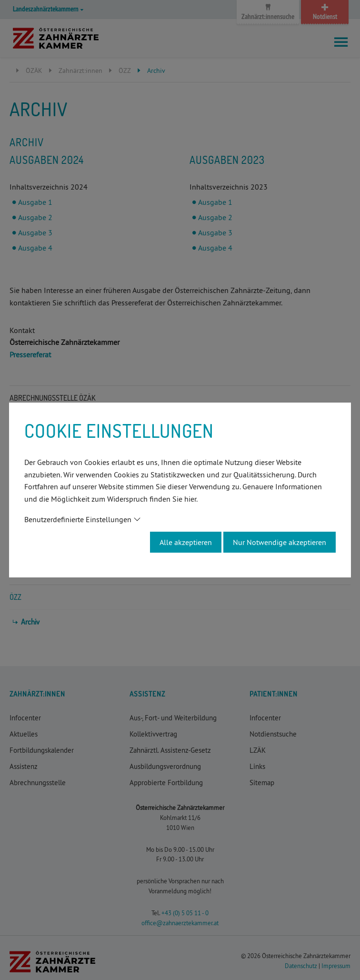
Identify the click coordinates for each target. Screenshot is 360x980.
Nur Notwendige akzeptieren (280, 542)
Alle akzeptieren (186, 542)
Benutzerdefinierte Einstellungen (78, 519)
